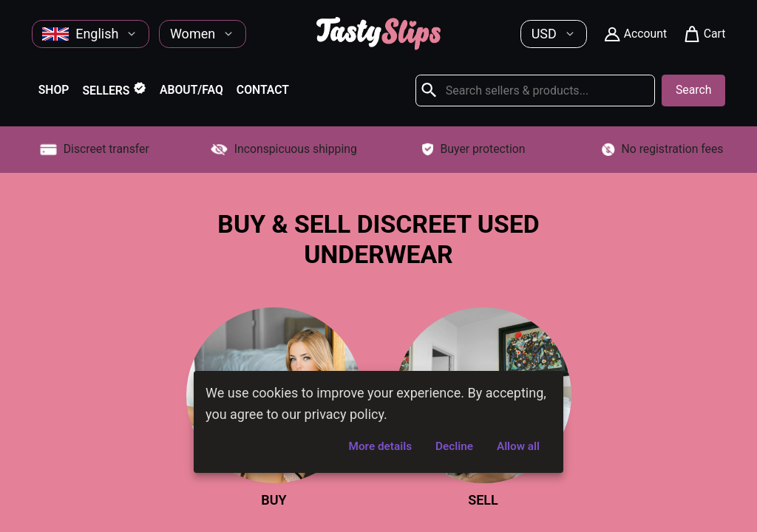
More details (380, 446)
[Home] (378, 45)
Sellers (114, 89)
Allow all (518, 446)
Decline (454, 446)
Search (693, 90)
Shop (54, 90)
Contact (263, 90)
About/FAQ (191, 90)
